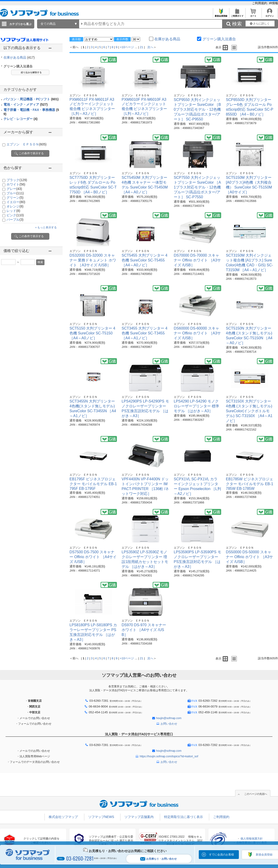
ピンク (15, 215)
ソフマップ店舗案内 (139, 817)
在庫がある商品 (19, 57)
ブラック (17, 180)
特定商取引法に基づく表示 (183, 817)
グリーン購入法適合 (18, 66)
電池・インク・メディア (26, 104)
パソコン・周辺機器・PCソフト (31, 99)
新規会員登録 (221, 15)
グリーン (15, 198)
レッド (13, 211)
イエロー (16, 202)
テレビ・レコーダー (21, 119)
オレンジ (15, 206)
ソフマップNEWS (101, 817)
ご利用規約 (260, 3)
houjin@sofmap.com (169, 718)
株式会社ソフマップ (63, 817)
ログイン (270, 15)
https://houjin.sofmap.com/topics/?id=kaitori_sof (169, 756)
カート (253, 15)
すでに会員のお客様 (221, 855)
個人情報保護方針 (252, 839)
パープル (15, 220)
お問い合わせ (169, 724)
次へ (150, 47)
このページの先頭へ (256, 794)
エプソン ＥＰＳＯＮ (27, 144)
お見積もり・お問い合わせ (158, 859)
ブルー (15, 193)
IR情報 (273, 3)
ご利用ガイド (237, 15)
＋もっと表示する (46, 227)
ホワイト (16, 184)
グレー (14, 189)
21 (142, 47)
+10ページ (127, 47)
